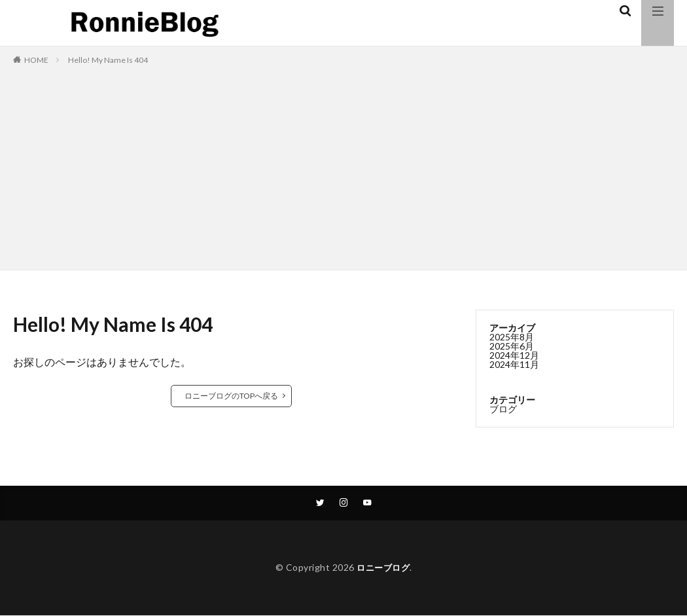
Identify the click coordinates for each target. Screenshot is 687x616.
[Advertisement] (343, 165)
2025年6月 (512, 346)
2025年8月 (512, 337)
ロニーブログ (383, 569)
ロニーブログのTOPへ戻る (231, 396)
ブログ (503, 409)
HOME (36, 60)
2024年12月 (514, 355)
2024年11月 (514, 364)
